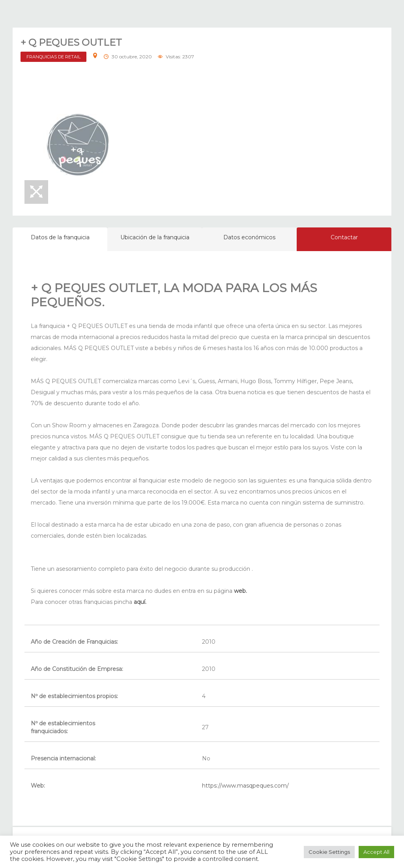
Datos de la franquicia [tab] (60, 237)
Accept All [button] (376, 852)
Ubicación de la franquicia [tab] (155, 237)
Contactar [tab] (344, 237)
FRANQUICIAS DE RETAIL (53, 57)
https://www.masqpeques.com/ (245, 786)
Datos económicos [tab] (249, 237)
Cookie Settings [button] (329, 852)
